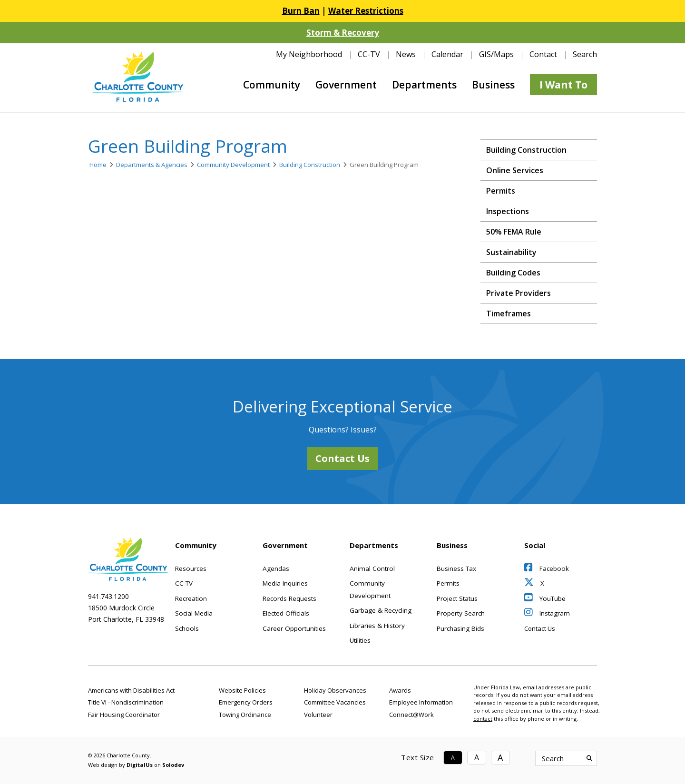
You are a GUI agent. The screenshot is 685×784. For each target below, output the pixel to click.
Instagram (547, 613)
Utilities (360, 640)
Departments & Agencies (152, 165)
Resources (191, 568)
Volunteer (318, 715)
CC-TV (369, 54)
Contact (543, 54)
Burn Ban (301, 11)
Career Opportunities (294, 628)
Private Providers (519, 293)
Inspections (508, 211)
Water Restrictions (366, 11)
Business (493, 85)
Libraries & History (377, 626)
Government (346, 85)
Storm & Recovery (343, 33)
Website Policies (242, 690)
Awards (400, 690)
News (406, 54)
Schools (187, 628)
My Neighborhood (309, 54)
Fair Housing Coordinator (124, 715)
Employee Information (421, 702)
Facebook (547, 568)
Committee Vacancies (335, 702)
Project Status (457, 598)
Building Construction (310, 165)
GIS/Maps (496, 54)
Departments (424, 85)
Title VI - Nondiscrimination (126, 702)
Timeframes (509, 314)
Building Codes (513, 273)
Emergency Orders (246, 702)
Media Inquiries (285, 583)
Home (98, 165)
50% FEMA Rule (514, 232)
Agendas (276, 568)
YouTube (545, 598)
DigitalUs (140, 765)
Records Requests (289, 598)
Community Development (233, 165)
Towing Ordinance (245, 715)
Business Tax (456, 568)
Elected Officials (286, 613)
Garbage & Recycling (381, 610)
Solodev (173, 765)
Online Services (515, 170)
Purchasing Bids (460, 628)
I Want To (563, 85)
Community (272, 85)
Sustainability (511, 252)
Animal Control (372, 568)
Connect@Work (411, 715)
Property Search (461, 613)
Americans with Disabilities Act (131, 690)
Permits (501, 191)
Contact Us (342, 458)
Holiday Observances (335, 690)
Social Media (194, 613)
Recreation (191, 598)
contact (483, 719)
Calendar (447, 54)
